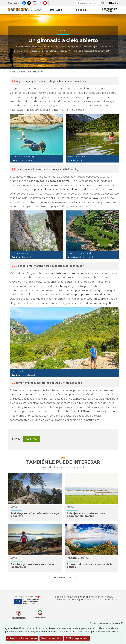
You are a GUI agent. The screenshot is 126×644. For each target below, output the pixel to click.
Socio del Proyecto (66, 597)
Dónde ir (81, 10)
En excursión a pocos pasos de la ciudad (90, 566)
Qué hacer (56, 10)
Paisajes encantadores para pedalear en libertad (86, 515)
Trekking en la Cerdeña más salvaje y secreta (35, 515)
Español (113, 3)
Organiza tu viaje (109, 10)
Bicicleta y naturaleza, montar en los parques (33, 566)
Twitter (29, 2)
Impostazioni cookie (92, 600)
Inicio (12, 72)
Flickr (40, 2)
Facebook (24, 2)
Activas (63, 30)
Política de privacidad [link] (77, 638)
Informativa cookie (68, 600)
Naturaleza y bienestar (78, 558)
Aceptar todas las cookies (22, 638)
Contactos (112, 600)
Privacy (109, 597)
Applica (103, 3)
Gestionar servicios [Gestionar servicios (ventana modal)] (51, 638)
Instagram (34, 2)
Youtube (45, 2)
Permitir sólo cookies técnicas (108, 623)
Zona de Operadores (91, 597)
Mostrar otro (63, 578)
